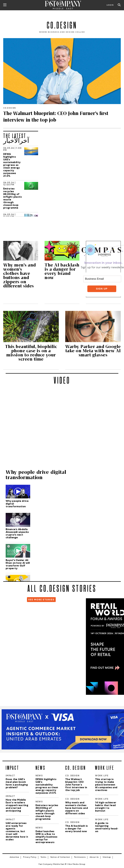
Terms (43, 857)
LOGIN (110, 5)
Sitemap (107, 857)
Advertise (14, 857)
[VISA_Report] (62, 729)
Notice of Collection (60, 857)
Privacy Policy (30, 857)
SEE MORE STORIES (41, 600)
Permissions (80, 857)
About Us (94, 857)
